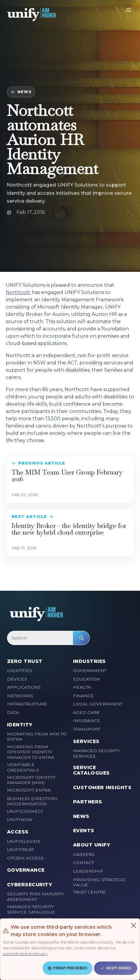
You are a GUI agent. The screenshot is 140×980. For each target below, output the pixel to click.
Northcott (18, 292)
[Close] (134, 925)
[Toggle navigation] (128, 10)
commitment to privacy (25, 954)
